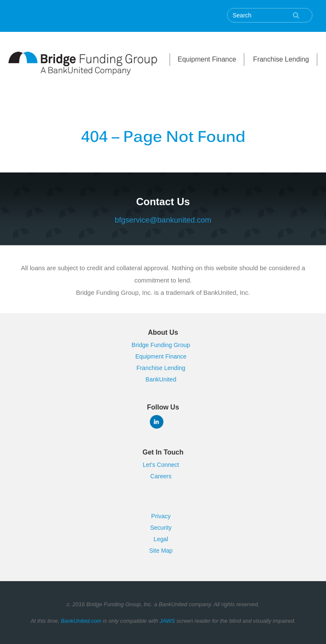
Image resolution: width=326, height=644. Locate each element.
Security (161, 528)
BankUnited (161, 379)
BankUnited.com (81, 621)
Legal (161, 539)
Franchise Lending (281, 59)
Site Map (161, 551)
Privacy (161, 516)
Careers (161, 476)
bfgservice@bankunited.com (163, 220)
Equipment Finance (207, 59)
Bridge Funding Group (161, 345)
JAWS (167, 621)
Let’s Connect (161, 465)
